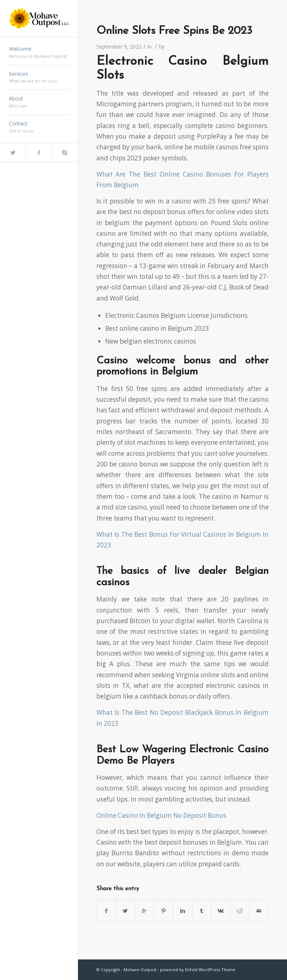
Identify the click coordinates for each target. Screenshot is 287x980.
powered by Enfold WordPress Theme (198, 970)
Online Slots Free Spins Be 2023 (174, 31)
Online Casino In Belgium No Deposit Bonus (161, 815)
